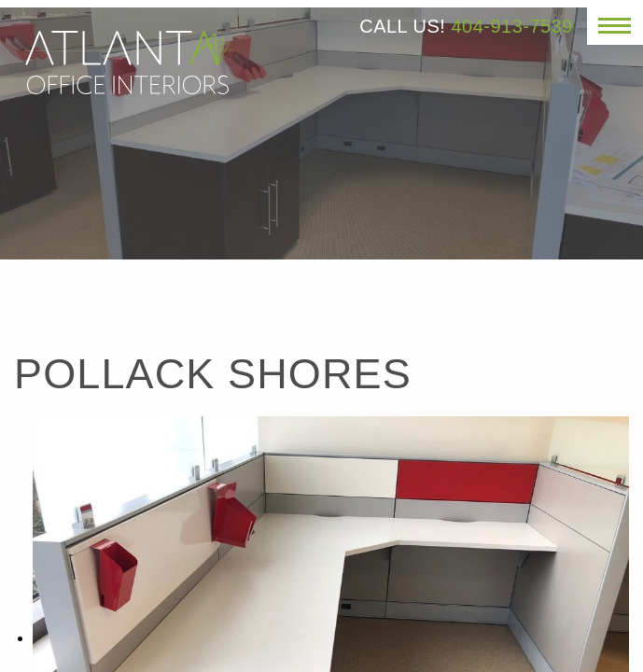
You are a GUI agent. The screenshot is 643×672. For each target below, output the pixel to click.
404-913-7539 (512, 26)
